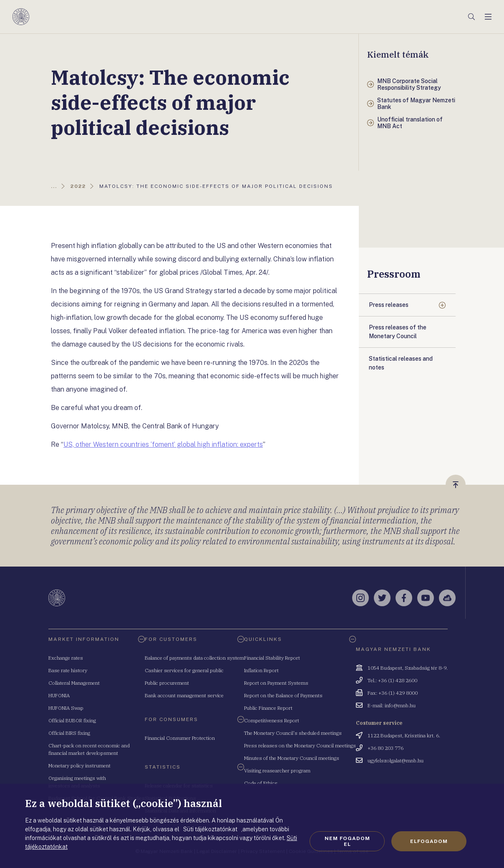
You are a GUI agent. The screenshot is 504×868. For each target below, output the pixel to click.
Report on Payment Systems (276, 683)
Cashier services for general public (184, 670)
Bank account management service (184, 695)
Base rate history (68, 670)
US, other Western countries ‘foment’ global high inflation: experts (163, 444)
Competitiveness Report (272, 720)
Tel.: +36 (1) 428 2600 (392, 680)
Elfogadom (429, 841)
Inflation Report (261, 670)
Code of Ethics (261, 783)
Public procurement (167, 683)
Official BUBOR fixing (72, 720)
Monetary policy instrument (79, 766)
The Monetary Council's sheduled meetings (293, 733)
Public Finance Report (268, 708)
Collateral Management (74, 683)
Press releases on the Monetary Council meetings (300, 745)
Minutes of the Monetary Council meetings (292, 758)
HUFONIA (59, 695)
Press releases (389, 305)
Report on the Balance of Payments (283, 695)
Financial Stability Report (272, 658)
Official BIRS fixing (69, 733)
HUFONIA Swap (66, 708)
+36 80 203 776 (386, 748)
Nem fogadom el (347, 841)
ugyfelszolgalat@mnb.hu (396, 760)
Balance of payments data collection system (194, 658)
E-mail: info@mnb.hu (392, 705)
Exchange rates (66, 658)
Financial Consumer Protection (180, 738)
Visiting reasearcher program (277, 771)
